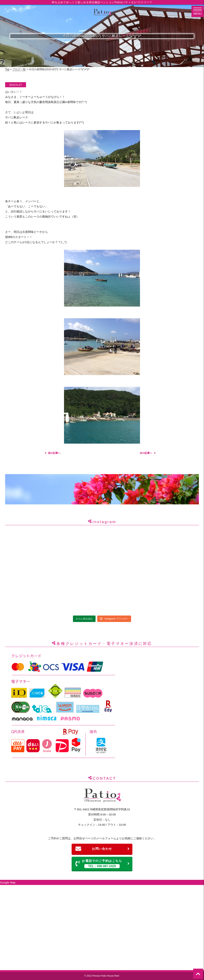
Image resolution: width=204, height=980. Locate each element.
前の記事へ (54, 453)
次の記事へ (146, 453)
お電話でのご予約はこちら (103, 864)
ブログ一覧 (19, 69)
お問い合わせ (103, 849)
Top (7, 69)
